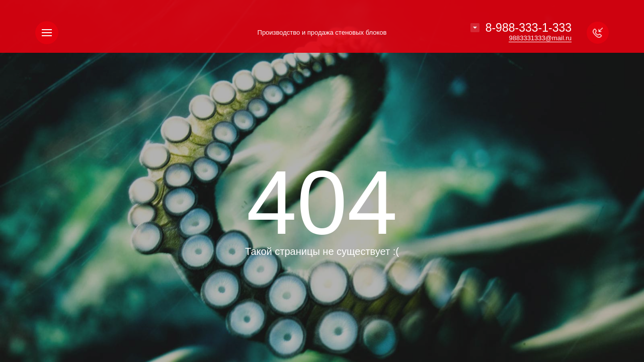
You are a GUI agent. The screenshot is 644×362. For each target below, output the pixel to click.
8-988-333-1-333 (529, 28)
